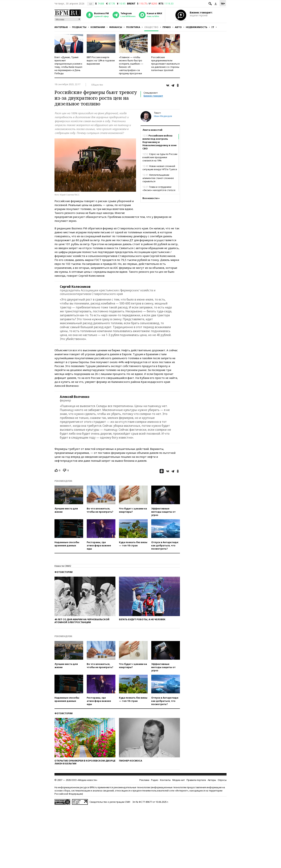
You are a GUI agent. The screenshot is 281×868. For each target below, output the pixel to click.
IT (213, 27)
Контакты (165, 780)
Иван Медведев (163, 116)
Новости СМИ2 (63, 566)
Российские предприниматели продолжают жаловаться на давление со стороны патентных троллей (165, 64)
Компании (98, 27)
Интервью (61, 27)
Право (167, 27)
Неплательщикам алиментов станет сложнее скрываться (158, 178)
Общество (151, 27)
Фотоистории (64, 572)
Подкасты (79, 27)
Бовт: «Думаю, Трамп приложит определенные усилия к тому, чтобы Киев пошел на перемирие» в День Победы (68, 65)
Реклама (144, 780)
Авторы (212, 780)
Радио (155, 780)
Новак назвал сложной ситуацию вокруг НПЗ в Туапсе (160, 168)
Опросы (222, 780)
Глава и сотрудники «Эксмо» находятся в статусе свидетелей (159, 190)
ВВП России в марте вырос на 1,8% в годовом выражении (101, 60)
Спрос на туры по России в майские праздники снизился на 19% (160, 157)
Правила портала (196, 780)
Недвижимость (197, 27)
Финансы (116, 27)
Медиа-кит (179, 780)
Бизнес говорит (153, 96)
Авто (178, 27)
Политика (133, 27)
